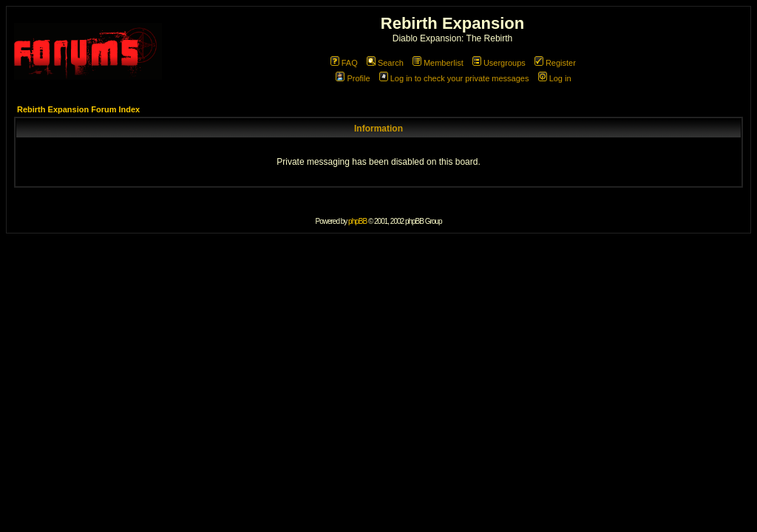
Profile (353, 78)
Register (555, 63)
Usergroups (499, 63)
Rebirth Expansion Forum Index (78, 109)
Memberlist (438, 63)
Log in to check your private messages (454, 78)
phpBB (357, 221)
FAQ (344, 63)
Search (385, 63)
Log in (555, 78)
